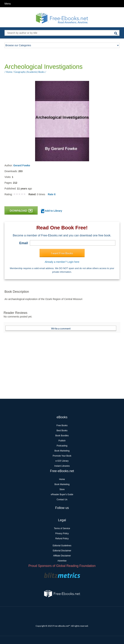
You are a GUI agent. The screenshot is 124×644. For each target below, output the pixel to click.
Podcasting (62, 446)
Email (24, 243)
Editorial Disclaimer (62, 551)
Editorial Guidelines (62, 546)
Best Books (62, 431)
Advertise (62, 561)
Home (62, 479)
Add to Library (52, 211)
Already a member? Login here (62, 262)
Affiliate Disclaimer (62, 556)
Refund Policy (62, 539)
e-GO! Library (62, 461)
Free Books (62, 425)
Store (62, 489)
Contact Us (62, 500)
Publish (62, 441)
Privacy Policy (62, 533)
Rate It (52, 194)
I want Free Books (62, 253)
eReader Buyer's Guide (62, 494)
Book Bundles (62, 436)
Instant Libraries (62, 466)
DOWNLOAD (21, 210)
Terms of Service (62, 528)
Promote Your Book (62, 456)
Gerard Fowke (22, 165)
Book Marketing (62, 451)
